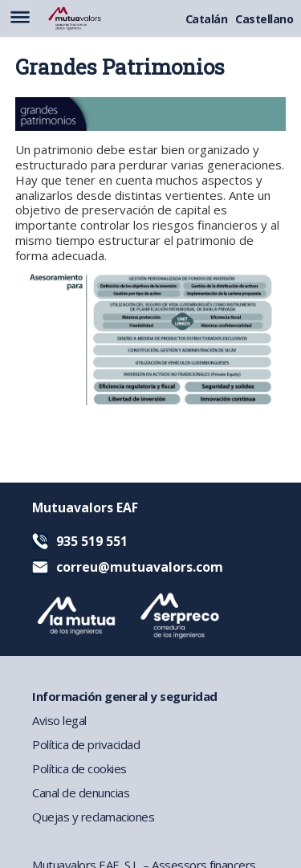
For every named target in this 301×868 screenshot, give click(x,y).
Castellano (264, 19)
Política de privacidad (86, 744)
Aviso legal (59, 720)
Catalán (207, 19)
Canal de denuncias (81, 793)
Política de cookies (79, 768)
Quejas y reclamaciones (93, 817)
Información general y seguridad (125, 696)
